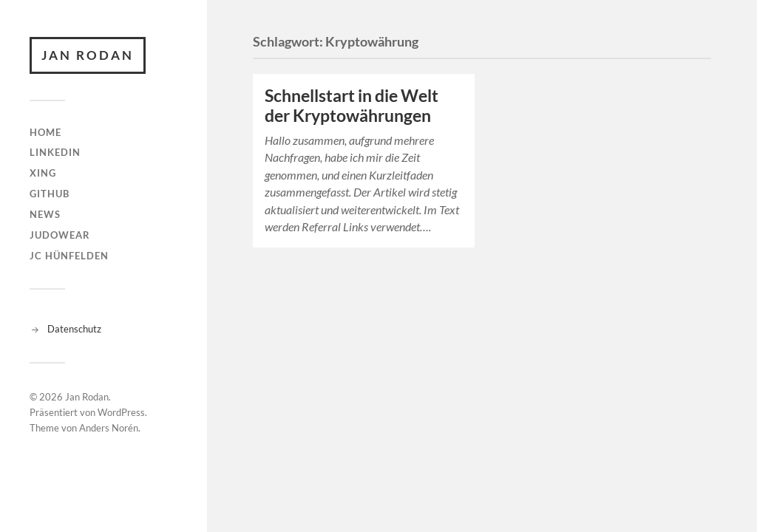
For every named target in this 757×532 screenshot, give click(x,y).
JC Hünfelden (69, 256)
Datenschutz (74, 329)
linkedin (55, 152)
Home (45, 132)
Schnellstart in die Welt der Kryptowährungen (352, 106)
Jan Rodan (88, 55)
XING (43, 173)
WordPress (121, 412)
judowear (60, 235)
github (50, 194)
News (45, 214)
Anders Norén (109, 428)
